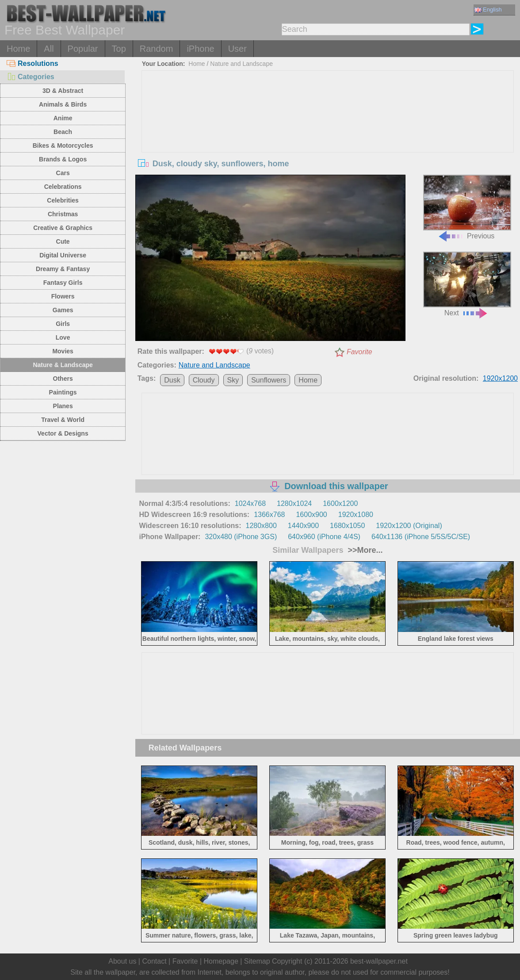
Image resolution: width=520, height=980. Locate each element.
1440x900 (303, 526)
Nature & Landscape (63, 365)
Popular (83, 49)
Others (63, 379)
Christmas (63, 214)
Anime (63, 118)
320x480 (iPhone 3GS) (241, 537)
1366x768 (269, 515)
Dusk (172, 380)
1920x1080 (356, 515)
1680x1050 (347, 526)
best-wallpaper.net (379, 961)
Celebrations (63, 187)
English (488, 10)
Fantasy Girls (63, 283)
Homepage (221, 961)
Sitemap (257, 961)
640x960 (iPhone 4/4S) (324, 537)
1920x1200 (500, 378)
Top (119, 49)
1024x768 (250, 503)
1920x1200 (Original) (409, 526)
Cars (63, 173)
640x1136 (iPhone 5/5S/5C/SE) (421, 537)
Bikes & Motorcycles (63, 145)
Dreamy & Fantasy (63, 269)
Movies (63, 351)
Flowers (63, 296)
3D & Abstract (63, 91)
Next (467, 284)
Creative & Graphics (63, 228)
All (49, 49)
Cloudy (204, 380)
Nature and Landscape (241, 64)
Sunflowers (269, 380)
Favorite (359, 352)
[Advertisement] (328, 137)
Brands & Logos (63, 159)
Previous (467, 207)
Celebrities (63, 200)
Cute (63, 241)
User (237, 49)
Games (63, 310)
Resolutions (32, 63)
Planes (63, 406)
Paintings (63, 392)
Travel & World (63, 420)
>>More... (364, 550)
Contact (154, 961)
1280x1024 (294, 503)
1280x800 (261, 526)
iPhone (200, 49)
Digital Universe (63, 255)
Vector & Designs (63, 433)
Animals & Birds (63, 104)
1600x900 (311, 515)
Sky (233, 380)
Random (157, 49)
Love (63, 337)
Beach (63, 132)
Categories (31, 77)
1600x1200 (340, 503)
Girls (63, 324)
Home (18, 49)
